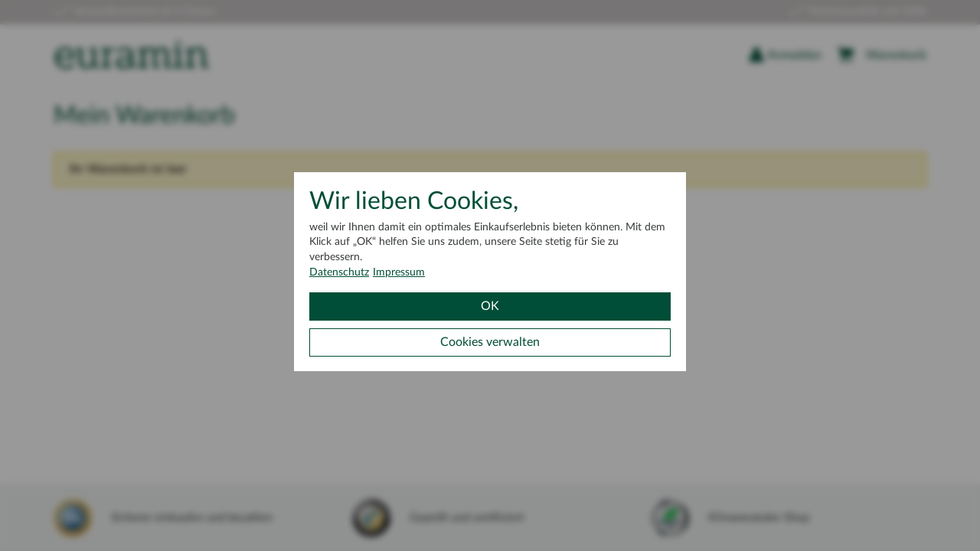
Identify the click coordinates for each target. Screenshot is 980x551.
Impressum (399, 272)
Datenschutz (339, 272)
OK (490, 306)
